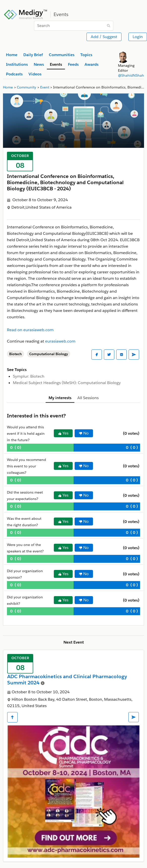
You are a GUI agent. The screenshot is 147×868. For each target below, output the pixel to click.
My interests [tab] (60, 398)
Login (138, 37)
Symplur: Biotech (29, 376)
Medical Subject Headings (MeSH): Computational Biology (67, 383)
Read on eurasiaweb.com (30, 330)
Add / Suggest (104, 37)
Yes (63, 433)
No (84, 433)
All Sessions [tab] (88, 398)
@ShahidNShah (131, 75)
